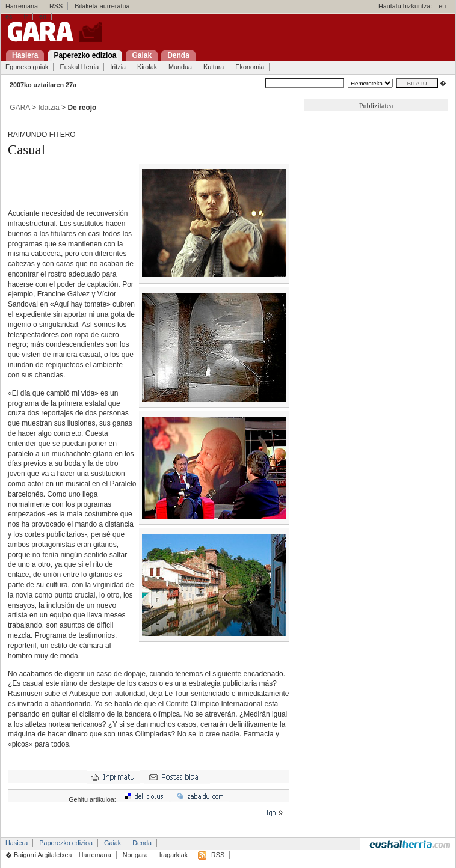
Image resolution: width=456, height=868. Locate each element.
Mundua (180, 67)
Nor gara (135, 855)
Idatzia (48, 108)
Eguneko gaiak (27, 67)
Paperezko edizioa (66, 843)
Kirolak (147, 67)
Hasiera (17, 843)
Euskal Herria (79, 67)
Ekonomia (250, 67)
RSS (56, 6)
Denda (142, 843)
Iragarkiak (174, 855)
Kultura (214, 67)
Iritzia (118, 67)
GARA (20, 108)
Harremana (22, 6)
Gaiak (112, 843)
